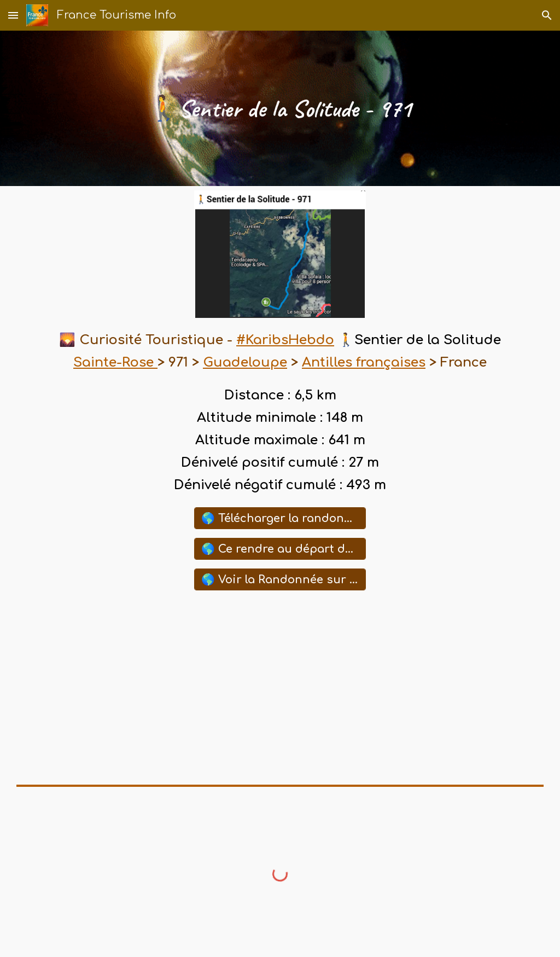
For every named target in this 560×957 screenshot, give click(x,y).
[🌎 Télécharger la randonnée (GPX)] (280, 518)
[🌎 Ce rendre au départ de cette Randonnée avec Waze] (280, 549)
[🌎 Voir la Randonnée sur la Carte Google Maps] (280, 579)
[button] (13, 15)
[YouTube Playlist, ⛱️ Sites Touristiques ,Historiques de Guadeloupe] (280, 688)
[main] (280, 108)
